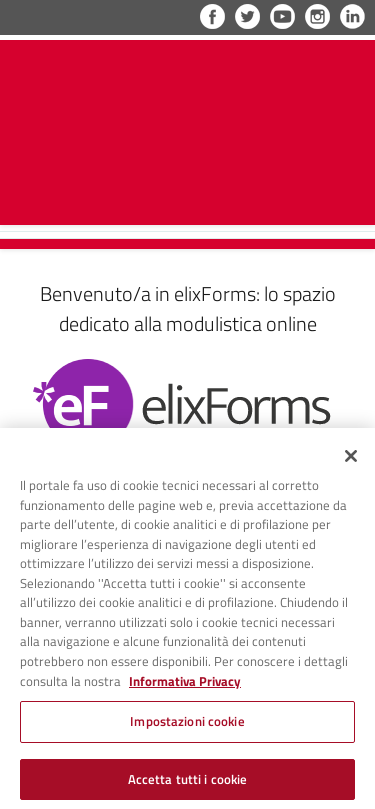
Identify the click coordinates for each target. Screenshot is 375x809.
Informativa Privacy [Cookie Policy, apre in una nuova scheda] (185, 685)
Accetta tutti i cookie (188, 783)
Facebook (212, 16)
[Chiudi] (351, 461)
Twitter (247, 16)
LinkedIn (352, 16)
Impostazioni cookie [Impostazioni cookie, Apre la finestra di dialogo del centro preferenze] (187, 725)
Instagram (317, 16)
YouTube (282, 16)
